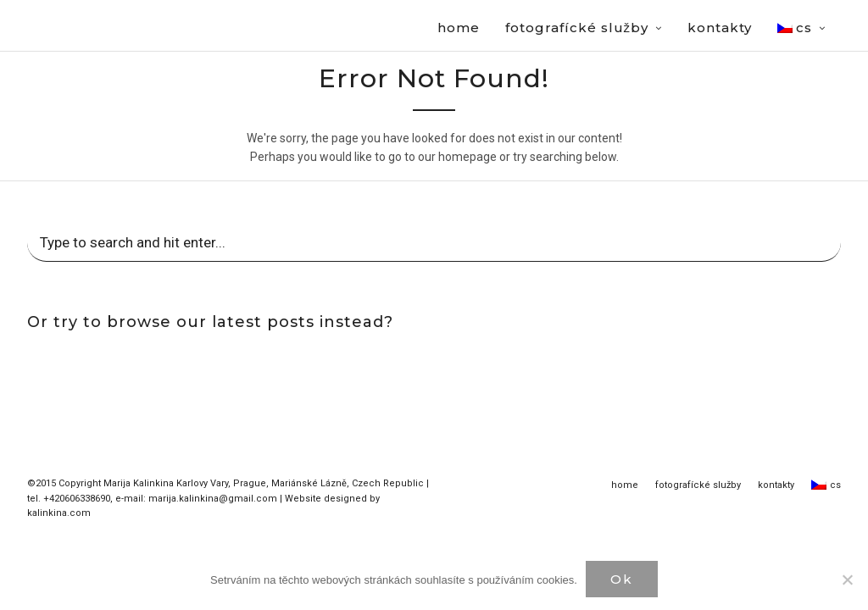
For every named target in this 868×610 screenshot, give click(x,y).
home (625, 486)
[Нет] (847, 579)
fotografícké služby (698, 486)
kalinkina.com (59, 514)
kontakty (776, 486)
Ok (622, 579)
